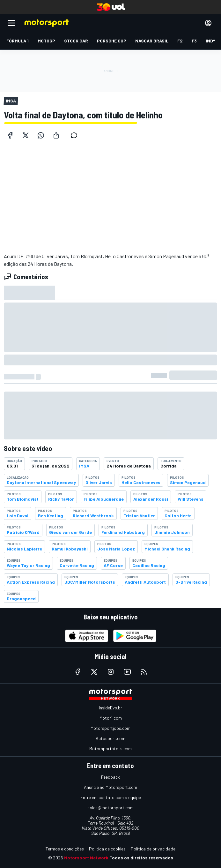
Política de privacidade (153, 849)
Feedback (110, 777)
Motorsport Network (86, 858)
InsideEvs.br (110, 708)
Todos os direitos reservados (141, 858)
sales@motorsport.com (110, 808)
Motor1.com (111, 718)
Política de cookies (107, 849)
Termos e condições (65, 849)
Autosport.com (110, 738)
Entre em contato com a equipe (111, 797)
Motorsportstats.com (110, 748)
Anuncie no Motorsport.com (110, 787)
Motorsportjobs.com (110, 728)
